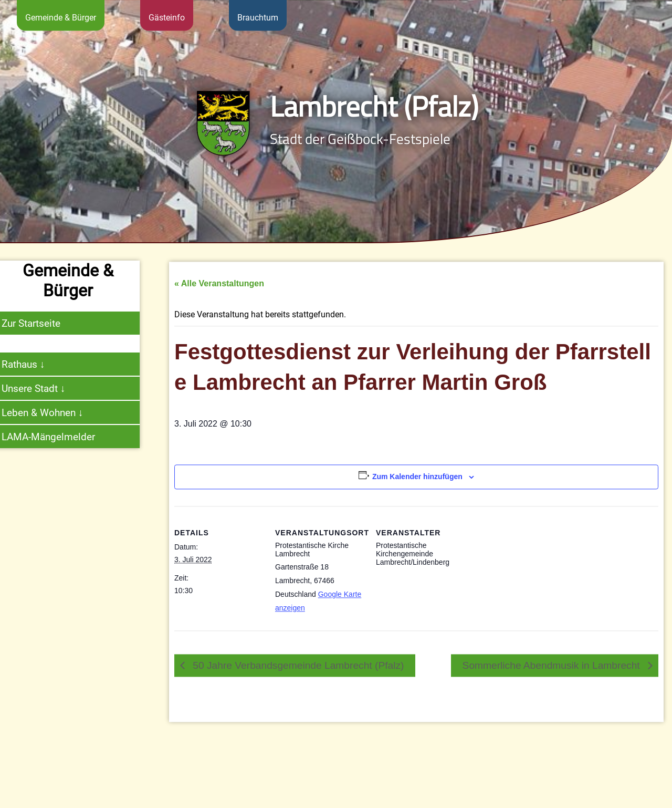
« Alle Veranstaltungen (219, 324)
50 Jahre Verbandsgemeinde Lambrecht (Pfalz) (297, 706)
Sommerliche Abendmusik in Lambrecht (553, 706)
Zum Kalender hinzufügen (417, 517)
